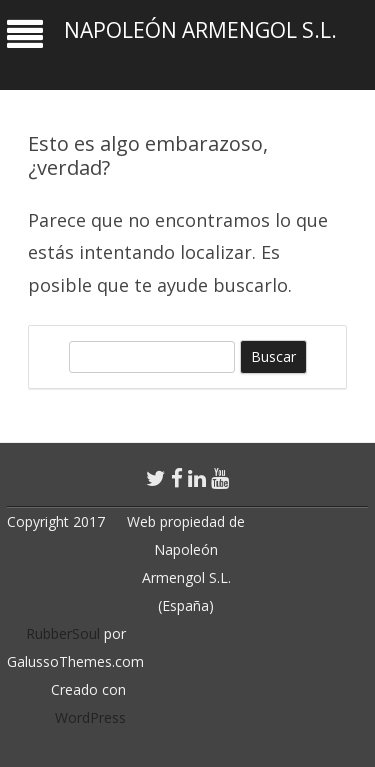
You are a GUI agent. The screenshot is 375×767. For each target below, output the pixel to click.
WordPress (90, 717)
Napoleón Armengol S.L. (200, 30)
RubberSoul (63, 633)
